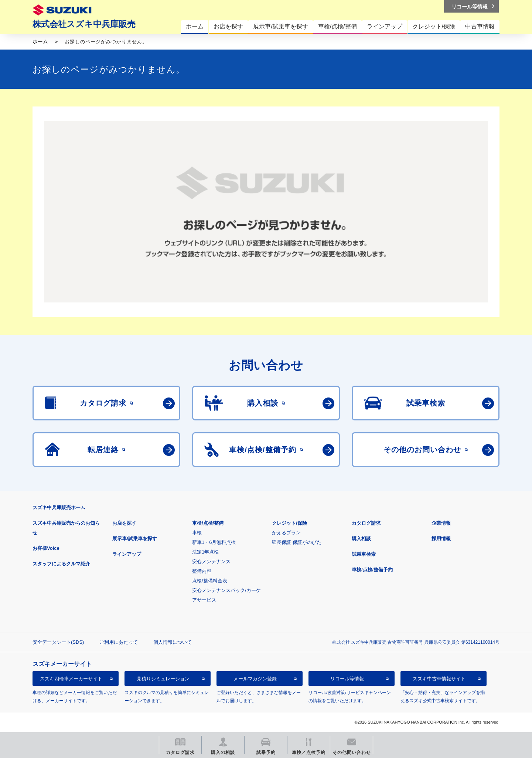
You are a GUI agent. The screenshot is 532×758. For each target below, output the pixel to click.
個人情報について (173, 642)
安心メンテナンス (211, 561)
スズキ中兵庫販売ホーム (59, 507)
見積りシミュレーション (163, 679)
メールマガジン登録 (255, 679)
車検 (197, 533)
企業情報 (441, 523)
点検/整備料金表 (210, 581)
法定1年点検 (205, 552)
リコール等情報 (347, 679)
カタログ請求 (366, 523)
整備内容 (202, 571)
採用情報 (441, 539)
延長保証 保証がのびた (297, 542)
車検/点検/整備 (208, 523)
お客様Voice (46, 548)
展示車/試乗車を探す (135, 539)
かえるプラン (286, 533)
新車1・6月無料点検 (214, 542)
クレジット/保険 (289, 523)
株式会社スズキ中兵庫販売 (84, 24)
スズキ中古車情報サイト (439, 679)
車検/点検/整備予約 (372, 570)
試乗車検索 (364, 554)
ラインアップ (127, 554)
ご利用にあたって (119, 642)
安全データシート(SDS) (58, 642)
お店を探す (124, 523)
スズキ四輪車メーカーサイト (71, 679)
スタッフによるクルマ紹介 (61, 564)
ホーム (40, 42)
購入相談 (361, 539)
